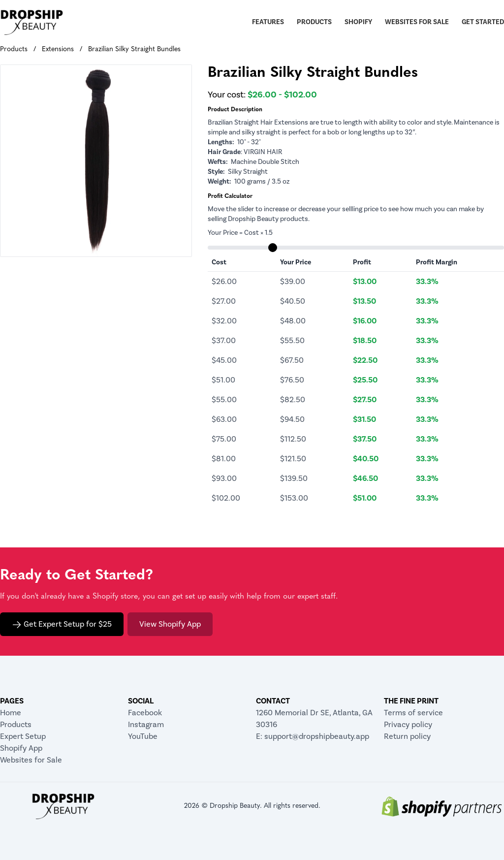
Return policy (407, 736)
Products (314, 22)
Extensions (58, 49)
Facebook (145, 713)
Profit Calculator (230, 196)
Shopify (358, 22)
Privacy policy (408, 725)
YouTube (143, 736)
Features (268, 22)
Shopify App (21, 748)
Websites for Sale (417, 22)
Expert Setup (23, 736)
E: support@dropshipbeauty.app (313, 736)
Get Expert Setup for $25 (62, 624)
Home (11, 713)
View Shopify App (170, 624)
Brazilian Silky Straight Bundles (134, 49)
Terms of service (413, 713)
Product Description (235, 110)
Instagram (146, 725)
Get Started (483, 22)
